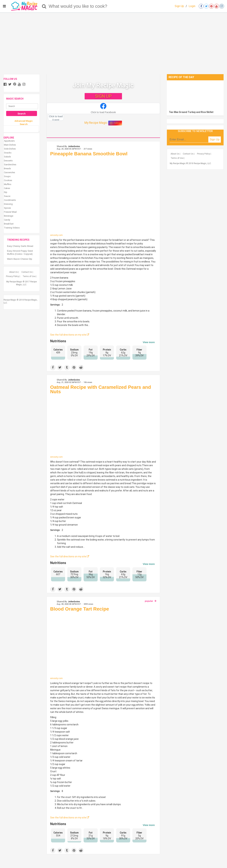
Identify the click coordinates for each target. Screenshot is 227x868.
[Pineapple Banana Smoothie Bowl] (103, 196)
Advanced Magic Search (24, 122)
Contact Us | (27, 272)
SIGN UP (103, 96)
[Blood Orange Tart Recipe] (103, 645)
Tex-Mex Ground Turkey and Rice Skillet (191, 112)
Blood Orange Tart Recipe (80, 609)
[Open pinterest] (211, 6)
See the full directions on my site (70, 335)
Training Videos (12, 228)
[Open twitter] (206, 6)
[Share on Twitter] (60, 368)
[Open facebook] (201, 6)
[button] (103, 108)
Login (192, 6)
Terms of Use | (29, 276)
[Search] (44, 6)
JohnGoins (74, 146)
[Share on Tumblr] (67, 368)
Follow (115, 123)
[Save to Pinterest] (74, 368)
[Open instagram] (222, 6)
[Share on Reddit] (81, 368)
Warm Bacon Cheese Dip (20, 259)
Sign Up (179, 6)
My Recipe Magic (96, 123)
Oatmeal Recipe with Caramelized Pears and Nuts (101, 389)
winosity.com (56, 235)
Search (22, 114)
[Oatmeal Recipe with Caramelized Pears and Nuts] (103, 426)
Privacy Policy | (13, 276)
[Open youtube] (217, 6)
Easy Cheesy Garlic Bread (20, 246)
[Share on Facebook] (53, 368)
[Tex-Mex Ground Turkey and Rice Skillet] (195, 95)
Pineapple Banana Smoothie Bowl (89, 154)
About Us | (14, 272)
